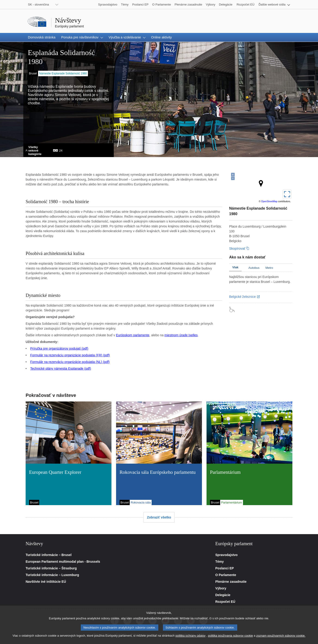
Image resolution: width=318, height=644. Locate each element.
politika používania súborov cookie (230, 636)
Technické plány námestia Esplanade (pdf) (61, 369)
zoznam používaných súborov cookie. (281, 636)
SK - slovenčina (38, 4)
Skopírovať (237, 249)
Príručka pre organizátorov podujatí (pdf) (59, 348)
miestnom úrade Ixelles (181, 335)
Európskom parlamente (133, 335)
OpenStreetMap (269, 201)
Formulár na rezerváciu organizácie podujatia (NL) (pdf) (70, 362)
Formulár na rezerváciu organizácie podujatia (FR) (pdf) (70, 355)
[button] (274, 4)
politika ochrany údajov (190, 636)
